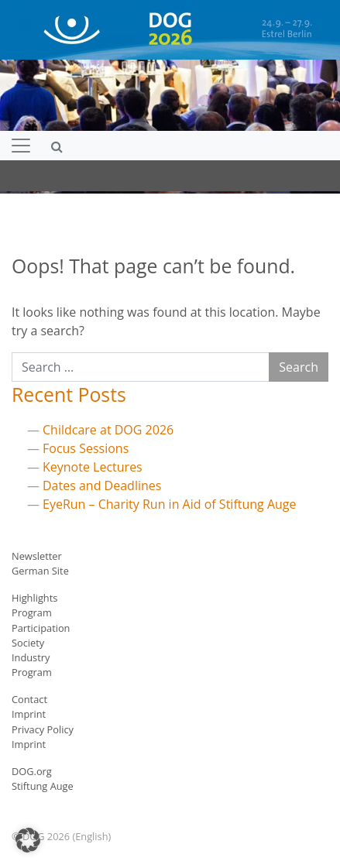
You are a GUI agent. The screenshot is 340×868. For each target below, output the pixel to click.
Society (28, 643)
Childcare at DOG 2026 (108, 430)
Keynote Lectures (93, 467)
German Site (40, 571)
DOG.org (32, 771)
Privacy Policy (43, 729)
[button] (28, 840)
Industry (31, 657)
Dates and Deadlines (102, 485)
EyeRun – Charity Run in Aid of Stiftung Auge (170, 504)
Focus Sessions (86, 448)
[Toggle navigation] (21, 146)
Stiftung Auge (43, 786)
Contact (29, 699)
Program (32, 612)
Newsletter (37, 556)
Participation (41, 628)
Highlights (34, 598)
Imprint (29, 714)
